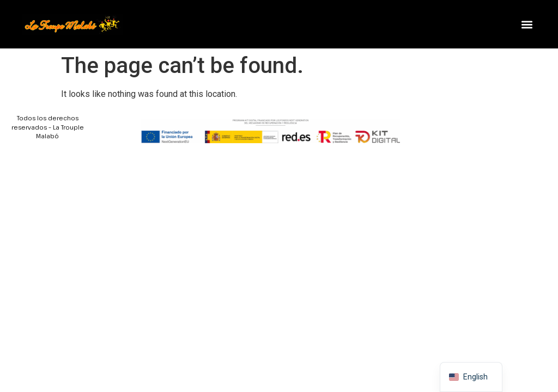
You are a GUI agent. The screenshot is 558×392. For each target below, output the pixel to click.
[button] (527, 24)
